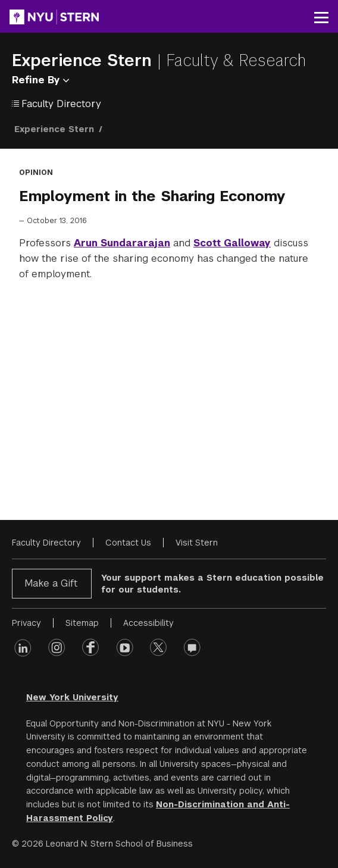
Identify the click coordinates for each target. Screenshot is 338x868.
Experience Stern (84, 60)
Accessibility (148, 623)
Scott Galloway (232, 243)
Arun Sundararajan (122, 243)
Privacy (26, 623)
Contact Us (128, 543)
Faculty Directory (46, 543)
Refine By (40, 80)
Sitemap (82, 623)
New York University (72, 697)
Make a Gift (51, 583)
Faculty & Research (236, 60)
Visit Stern (197, 543)
